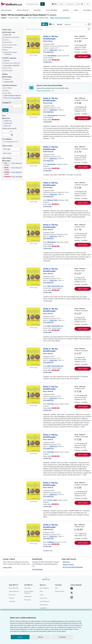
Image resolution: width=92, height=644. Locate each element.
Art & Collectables (52, 10)
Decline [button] (41, 637)
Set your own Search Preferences (73, 567)
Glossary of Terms (68, 565)
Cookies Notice (44, 605)
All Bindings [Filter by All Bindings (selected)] (7, 77)
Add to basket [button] (83, 56)
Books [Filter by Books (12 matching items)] (7, 35)
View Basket (12, 601)
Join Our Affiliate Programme (29, 592)
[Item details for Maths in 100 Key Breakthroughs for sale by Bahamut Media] (33, 191)
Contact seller (47, 62)
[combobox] (33, 4)
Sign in (62, 4)
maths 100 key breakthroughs (38, 18)
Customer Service (60, 591)
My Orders (12, 598)
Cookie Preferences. (21, 629)
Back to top (46, 579)
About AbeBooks (44, 588)
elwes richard (14, 18)
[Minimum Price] (6, 131)
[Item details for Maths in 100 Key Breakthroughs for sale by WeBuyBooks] (33, 233)
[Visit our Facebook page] (77, 589)
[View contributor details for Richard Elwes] (48, 41)
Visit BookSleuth (37, 569)
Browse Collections (23, 10)
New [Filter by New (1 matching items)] (6, 61)
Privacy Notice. (62, 631)
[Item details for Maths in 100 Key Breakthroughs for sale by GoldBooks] (33, 533)
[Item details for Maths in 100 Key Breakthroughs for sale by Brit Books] (33, 395)
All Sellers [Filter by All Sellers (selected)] (8, 161)
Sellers (76, 10)
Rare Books (37, 10)
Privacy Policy (43, 598)
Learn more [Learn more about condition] (13, 58)
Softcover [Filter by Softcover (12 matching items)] (8, 82)
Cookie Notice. (69, 629)
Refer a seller (28, 600)
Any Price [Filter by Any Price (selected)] (6, 118)
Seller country (7, 153)
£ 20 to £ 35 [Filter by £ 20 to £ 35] (7, 123)
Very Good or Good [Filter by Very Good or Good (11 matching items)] (11, 66)
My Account (70, 4)
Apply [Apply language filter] (5, 110)
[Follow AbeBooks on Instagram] (77, 598)
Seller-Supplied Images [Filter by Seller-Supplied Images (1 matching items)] (11, 96)
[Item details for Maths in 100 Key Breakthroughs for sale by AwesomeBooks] (33, 106)
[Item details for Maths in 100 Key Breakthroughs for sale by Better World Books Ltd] (33, 277)
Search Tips (66, 562)
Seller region (7, 149)
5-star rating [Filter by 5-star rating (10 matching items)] (13, 177)
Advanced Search (6, 10)
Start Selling (87, 10)
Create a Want (7, 567)
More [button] (79, 79)
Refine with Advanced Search (60, 18)
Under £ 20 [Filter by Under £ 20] (7, 121)
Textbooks (66, 10)
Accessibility (43, 608)
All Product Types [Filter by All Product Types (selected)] (9, 32)
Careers (42, 595)
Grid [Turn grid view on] (52, 24)
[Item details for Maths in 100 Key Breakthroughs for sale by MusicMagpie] (33, 155)
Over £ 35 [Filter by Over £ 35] (7, 126)
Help (87, 4)
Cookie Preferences (45, 601)
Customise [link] (62, 637)
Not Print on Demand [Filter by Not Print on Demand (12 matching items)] (11, 98)
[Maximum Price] (6, 135)
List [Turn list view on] (45, 24)
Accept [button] (20, 637)
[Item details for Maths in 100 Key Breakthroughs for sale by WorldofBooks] (33, 45)
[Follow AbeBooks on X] (77, 593)
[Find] (43, 4)
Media (41, 591)
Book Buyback (28, 596)
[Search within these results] (58, 29)
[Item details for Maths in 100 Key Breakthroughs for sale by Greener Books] (33, 491)
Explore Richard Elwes (45, 91)
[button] (89, 29)
